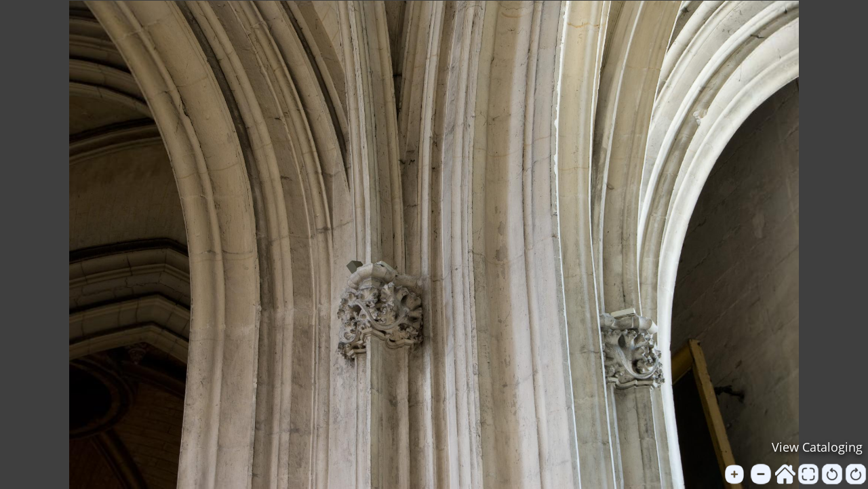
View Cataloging (817, 447)
